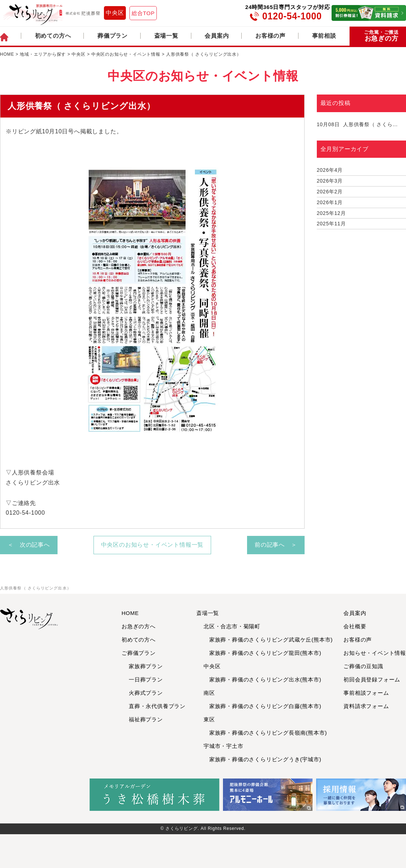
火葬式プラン (146, 693)
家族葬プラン (146, 666)
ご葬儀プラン (139, 653)
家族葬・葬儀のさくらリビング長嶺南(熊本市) (265, 733)
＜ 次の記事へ (29, 545)
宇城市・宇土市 (223, 746)
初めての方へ (53, 36)
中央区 (115, 13)
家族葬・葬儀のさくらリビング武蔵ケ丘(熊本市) (268, 640)
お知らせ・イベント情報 (375, 653)
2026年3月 (330, 181)
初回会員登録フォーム (372, 679)
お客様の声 (270, 36)
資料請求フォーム (366, 706)
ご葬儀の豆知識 (363, 666)
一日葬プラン (146, 679)
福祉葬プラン (146, 719)
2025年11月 (331, 224)
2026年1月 (330, 202)
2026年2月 (330, 192)
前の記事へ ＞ (276, 545)
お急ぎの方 (381, 36)
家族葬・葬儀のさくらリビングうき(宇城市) (263, 759)
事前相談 (324, 36)
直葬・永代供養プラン (157, 706)
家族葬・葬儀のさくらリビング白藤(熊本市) (263, 706)
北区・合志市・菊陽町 (232, 626)
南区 (209, 693)
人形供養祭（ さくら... (357, 124)
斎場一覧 (166, 36)
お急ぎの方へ (139, 626)
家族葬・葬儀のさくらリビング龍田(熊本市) (263, 653)
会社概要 (355, 626)
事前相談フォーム (366, 693)
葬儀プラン (113, 36)
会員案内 (217, 36)
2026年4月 (330, 170)
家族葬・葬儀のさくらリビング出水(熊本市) (263, 679)
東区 (209, 719)
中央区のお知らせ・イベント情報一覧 (152, 545)
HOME (130, 613)
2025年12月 (331, 213)
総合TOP (143, 13)
